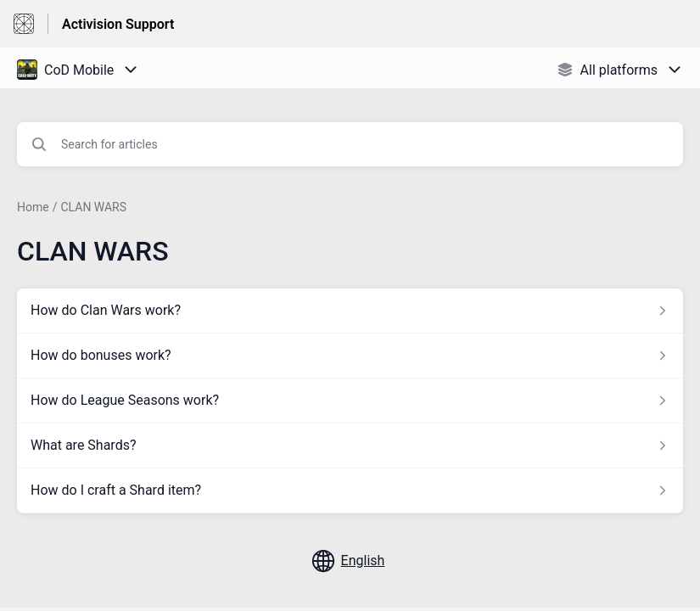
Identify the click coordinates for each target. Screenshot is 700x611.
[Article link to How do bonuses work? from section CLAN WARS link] (350, 356)
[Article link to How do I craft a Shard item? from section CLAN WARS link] (350, 490)
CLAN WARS (93, 207)
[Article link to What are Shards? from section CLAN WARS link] (350, 446)
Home (33, 207)
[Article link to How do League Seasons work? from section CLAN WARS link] (350, 401)
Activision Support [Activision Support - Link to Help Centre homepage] (118, 24)
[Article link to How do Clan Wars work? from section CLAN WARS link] (350, 311)
